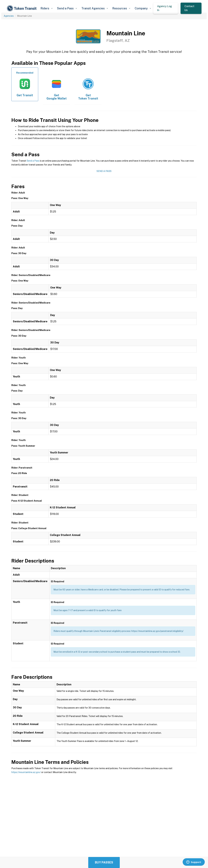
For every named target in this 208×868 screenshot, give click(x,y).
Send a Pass (33, 161)
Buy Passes (104, 862)
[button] (46, 8)
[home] (22, 8)
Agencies (9, 16)
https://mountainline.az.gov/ (26, 772)
